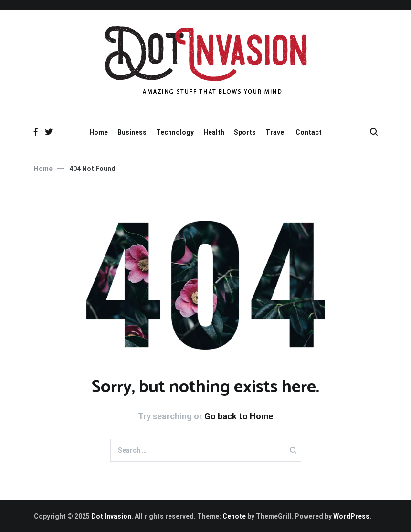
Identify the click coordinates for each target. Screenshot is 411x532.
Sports (245, 132)
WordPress (351, 516)
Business (132, 132)
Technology (175, 132)
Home (99, 132)
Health (214, 132)
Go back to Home (239, 416)
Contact (309, 132)
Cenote (234, 516)
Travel (276, 132)
